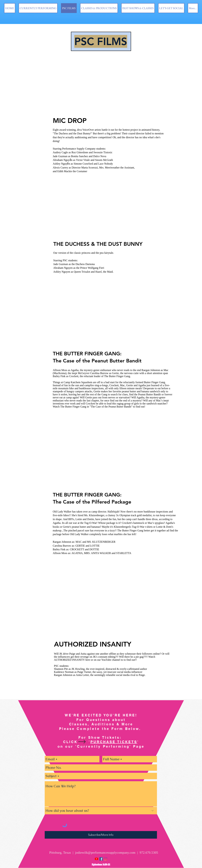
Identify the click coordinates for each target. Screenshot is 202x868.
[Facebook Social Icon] (101, 859)
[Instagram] (106, 859)
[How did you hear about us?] (101, 811)
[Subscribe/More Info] (101, 835)
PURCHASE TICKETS (114, 742)
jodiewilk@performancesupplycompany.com (105, 853)
